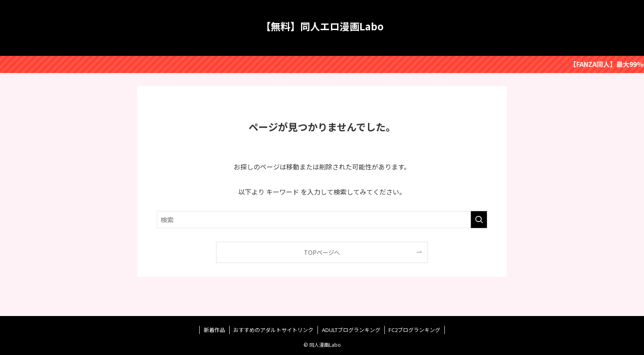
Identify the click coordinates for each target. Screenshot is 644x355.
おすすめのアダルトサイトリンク (273, 330)
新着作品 (214, 330)
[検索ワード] (322, 220)
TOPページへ (322, 252)
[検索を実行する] (479, 220)
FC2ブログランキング (414, 330)
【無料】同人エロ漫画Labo (322, 26)
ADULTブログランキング (351, 330)
